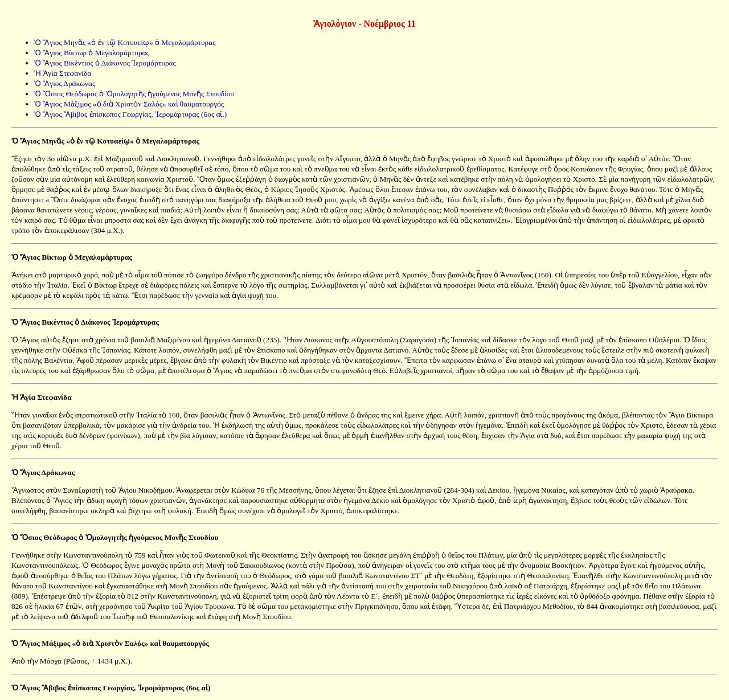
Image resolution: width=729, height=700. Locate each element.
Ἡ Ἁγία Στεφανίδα (63, 73)
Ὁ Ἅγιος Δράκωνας (65, 83)
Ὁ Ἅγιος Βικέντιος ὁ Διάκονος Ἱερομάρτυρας (105, 63)
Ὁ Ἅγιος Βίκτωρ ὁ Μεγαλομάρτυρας (92, 53)
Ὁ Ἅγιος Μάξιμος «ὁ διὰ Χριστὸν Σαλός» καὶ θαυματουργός (129, 104)
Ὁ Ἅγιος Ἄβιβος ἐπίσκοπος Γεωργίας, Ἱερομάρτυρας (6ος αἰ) (111, 688)
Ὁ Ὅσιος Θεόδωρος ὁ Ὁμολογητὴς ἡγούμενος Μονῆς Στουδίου (134, 94)
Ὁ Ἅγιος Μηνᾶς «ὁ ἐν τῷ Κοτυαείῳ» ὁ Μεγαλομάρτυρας (125, 42)
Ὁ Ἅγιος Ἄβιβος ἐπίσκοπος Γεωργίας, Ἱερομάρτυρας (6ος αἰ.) (130, 114)
